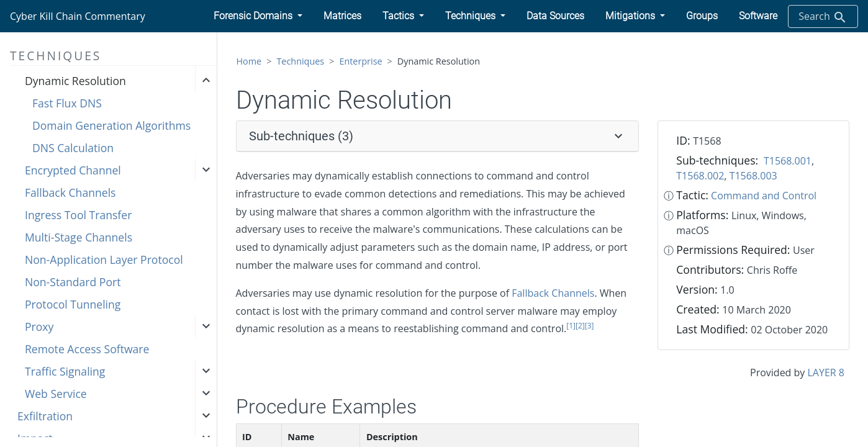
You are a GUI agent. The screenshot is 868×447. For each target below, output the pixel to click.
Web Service (56, 394)
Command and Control (764, 196)
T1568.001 (788, 161)
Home (249, 61)
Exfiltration (45, 416)
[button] (258, 16)
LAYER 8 (826, 372)
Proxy (39, 327)
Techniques (300, 61)
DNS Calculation (73, 148)
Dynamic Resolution (75, 81)
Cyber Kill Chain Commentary (78, 16)
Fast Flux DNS (67, 103)
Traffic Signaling (65, 371)
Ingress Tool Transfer (78, 215)
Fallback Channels (70, 192)
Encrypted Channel (73, 170)
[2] (580, 326)
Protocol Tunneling (73, 304)
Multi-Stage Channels (79, 237)
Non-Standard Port (73, 282)
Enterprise (360, 61)
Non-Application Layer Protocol (104, 260)
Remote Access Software (87, 349)
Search (823, 17)
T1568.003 (753, 176)
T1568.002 (700, 176)
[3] (590, 326)
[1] (571, 326)
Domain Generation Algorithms (111, 125)
